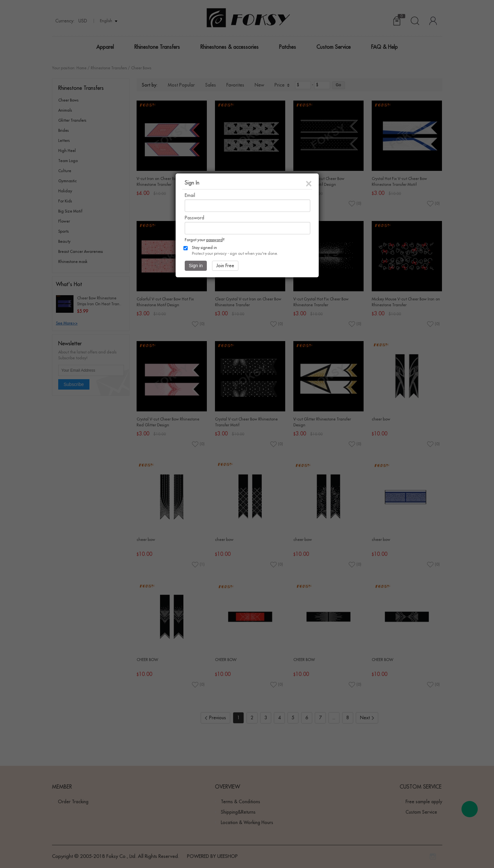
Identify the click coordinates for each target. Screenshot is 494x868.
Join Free (225, 266)
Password (194, 218)
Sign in (196, 266)
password (214, 240)
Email (190, 195)
